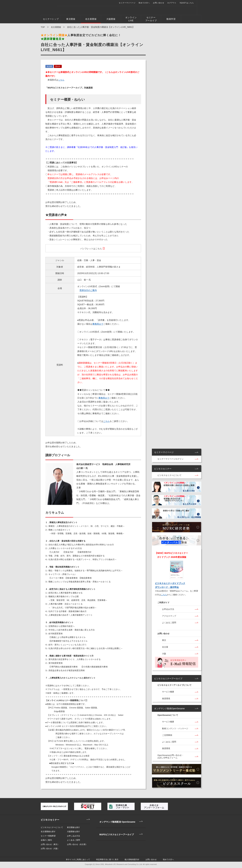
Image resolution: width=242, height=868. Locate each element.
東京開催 (71, 19)
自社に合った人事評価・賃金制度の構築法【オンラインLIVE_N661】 (101, 27)
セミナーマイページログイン (170, 460)
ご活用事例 (167, 737)
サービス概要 (168, 693)
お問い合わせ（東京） (50, 844)
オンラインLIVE (131, 19)
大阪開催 (111, 19)
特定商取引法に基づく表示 (111, 860)
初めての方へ (148, 3)
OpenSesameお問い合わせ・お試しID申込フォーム (171, 758)
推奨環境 (166, 700)
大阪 (164, 655)
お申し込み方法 (73, 836)
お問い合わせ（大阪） (50, 849)
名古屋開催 (91, 19)
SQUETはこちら (191, 3)
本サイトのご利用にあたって (83, 860)
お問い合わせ (163, 3)
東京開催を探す (73, 827)
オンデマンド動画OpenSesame (169, 710)
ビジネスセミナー (163, 470)
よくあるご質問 (169, 624)
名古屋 (165, 648)
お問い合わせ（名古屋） (77, 844)
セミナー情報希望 (48, 836)
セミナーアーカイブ (151, 19)
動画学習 (171, 19)
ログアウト (176, 3)
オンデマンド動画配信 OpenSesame (116, 820)
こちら (62, 80)
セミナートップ (51, 19)
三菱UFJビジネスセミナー (51, 7)
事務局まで (98, 324)
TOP (43, 27)
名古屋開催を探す (48, 832)
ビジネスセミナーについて (169, 477)
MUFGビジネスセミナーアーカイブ (115, 828)
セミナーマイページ (131, 3)
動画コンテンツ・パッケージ (175, 730)
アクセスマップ (169, 617)
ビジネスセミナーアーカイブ (168, 680)
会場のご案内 (46, 840)
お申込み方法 (168, 611)
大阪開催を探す (73, 832)
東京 (164, 642)
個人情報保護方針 (133, 860)
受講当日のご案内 (88, 290)
